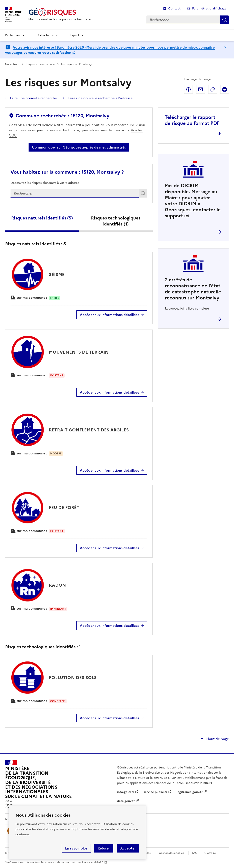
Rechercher (144, 194)
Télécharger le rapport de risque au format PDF (192, 120)
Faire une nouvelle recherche (33, 98)
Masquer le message (225, 47)
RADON (57, 585)
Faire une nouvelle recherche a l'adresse (100, 98)
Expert (74, 35)
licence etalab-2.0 (92, 862)
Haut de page (217, 739)
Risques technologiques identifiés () (116, 221)
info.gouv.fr (126, 792)
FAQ (195, 853)
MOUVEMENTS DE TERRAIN (79, 352)
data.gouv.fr (126, 801)
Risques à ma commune (40, 64)
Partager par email (201, 89)
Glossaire (210, 853)
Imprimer (225, 89)
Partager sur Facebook (188, 89)
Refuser (104, 848)
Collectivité (45, 35)
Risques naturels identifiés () (42, 218)
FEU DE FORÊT (64, 508)
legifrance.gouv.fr (190, 792)
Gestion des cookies (171, 853)
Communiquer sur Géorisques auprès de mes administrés (79, 147)
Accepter (128, 848)
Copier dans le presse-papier (213, 89)
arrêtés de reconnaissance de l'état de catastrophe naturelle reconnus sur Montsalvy (193, 289)
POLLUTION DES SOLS (73, 678)
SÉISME (57, 275)
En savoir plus (76, 848)
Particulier (13, 35)
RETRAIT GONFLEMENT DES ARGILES (89, 430)
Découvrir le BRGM (198, 783)
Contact (174, 8)
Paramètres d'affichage (209, 8)
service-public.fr (155, 792)
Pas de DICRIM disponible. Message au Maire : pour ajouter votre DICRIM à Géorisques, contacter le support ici (193, 201)
